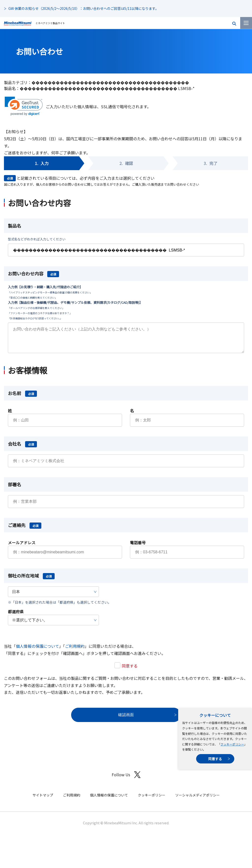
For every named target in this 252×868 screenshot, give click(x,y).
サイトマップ (43, 800)
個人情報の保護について (37, 651)
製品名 (15, 226)
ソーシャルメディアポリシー (197, 800)
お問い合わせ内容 (33, 273)
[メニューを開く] (246, 23)
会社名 (22, 449)
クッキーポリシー (232, 744)
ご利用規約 (75, 651)
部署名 (15, 489)
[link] (24, 106)
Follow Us (126, 780)
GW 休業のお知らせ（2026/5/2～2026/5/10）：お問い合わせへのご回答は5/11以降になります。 (84, 8)
